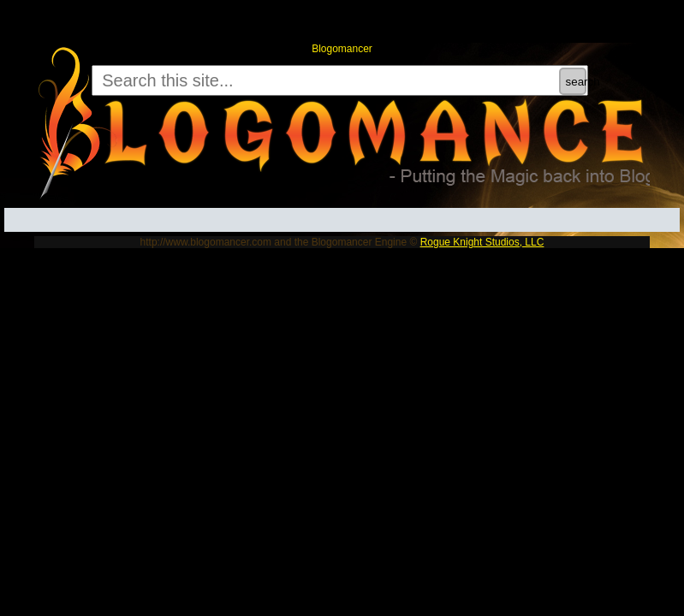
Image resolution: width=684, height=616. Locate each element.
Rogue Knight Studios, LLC (482, 242)
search (576, 82)
